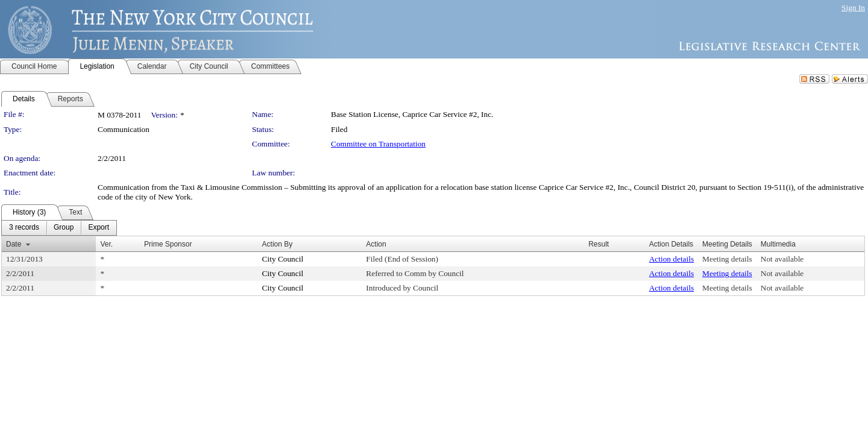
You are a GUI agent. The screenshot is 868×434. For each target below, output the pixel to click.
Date (14, 244)
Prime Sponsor (168, 244)
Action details (671, 259)
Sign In (853, 8)
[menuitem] (24, 228)
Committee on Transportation (378, 144)
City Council (283, 259)
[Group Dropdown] (64, 228)
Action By (278, 244)
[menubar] (59, 228)
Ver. (106, 244)
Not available (782, 259)
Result (599, 244)
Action (376, 244)
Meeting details (727, 259)
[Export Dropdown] (99, 228)
